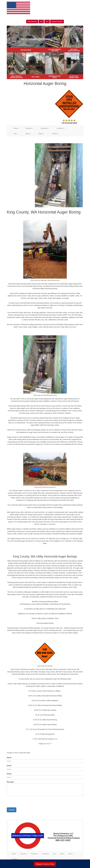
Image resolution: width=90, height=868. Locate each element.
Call (41, 22)
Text (47, 22)
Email (9, 766)
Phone (9, 774)
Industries (45, 128)
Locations (61, 128)
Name (9, 757)
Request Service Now (45, 864)
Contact (55, 134)
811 (16, 134)
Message (10, 782)
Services (29, 128)
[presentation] (23, 802)
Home (16, 128)
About (41, 134)
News (28, 134)
